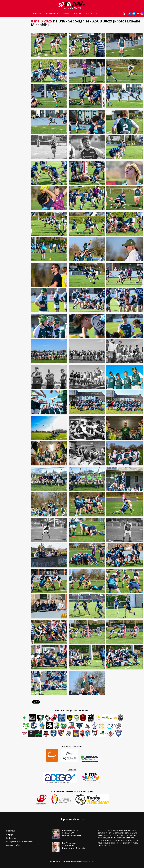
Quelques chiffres (14, 845)
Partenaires (11, 838)
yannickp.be (88, 861)
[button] (49, 45)
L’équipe (10, 834)
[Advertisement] (15, 52)
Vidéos (98, 14)
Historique (11, 831)
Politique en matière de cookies (19, 842)
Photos (89, 14)
